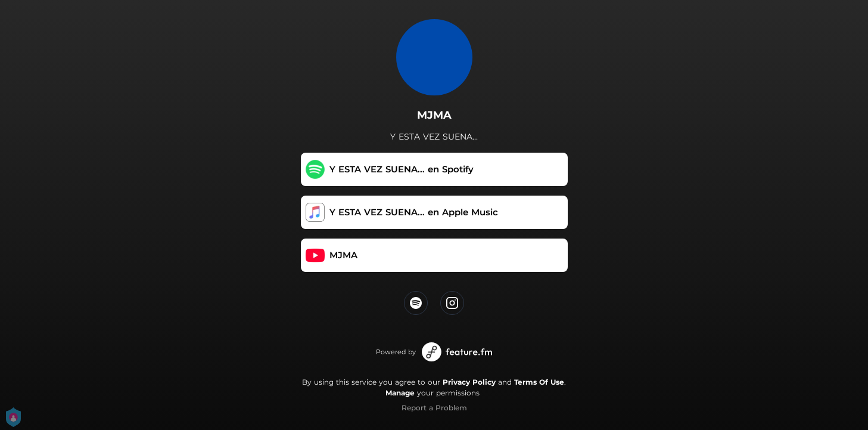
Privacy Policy (469, 382)
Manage (400, 393)
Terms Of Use (539, 382)
